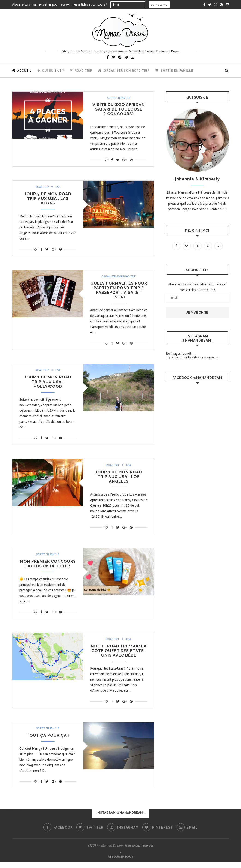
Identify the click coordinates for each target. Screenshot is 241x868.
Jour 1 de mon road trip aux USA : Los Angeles (119, 480)
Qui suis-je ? (51, 71)
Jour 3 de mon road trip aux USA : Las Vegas (48, 200)
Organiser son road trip (124, 71)
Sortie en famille (174, 71)
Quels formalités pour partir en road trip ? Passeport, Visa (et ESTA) (119, 292)
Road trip (81, 71)
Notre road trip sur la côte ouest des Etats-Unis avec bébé (119, 656)
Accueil (22, 71)
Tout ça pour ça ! (48, 741)
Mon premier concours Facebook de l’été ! (48, 568)
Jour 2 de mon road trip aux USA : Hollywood (48, 385)
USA (58, 188)
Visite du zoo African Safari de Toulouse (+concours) (119, 110)
